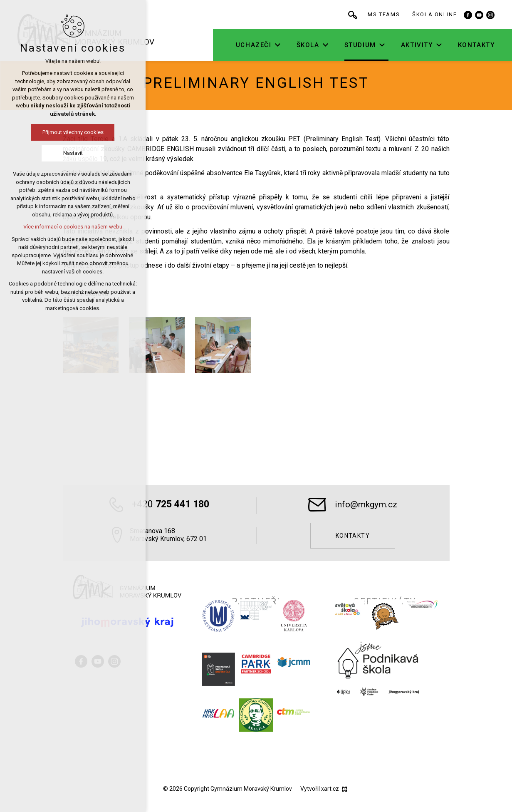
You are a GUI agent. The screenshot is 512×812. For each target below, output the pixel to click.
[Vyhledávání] (378, 15)
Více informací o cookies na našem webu (65, 227)
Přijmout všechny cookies (65, 132)
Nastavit (65, 153)
